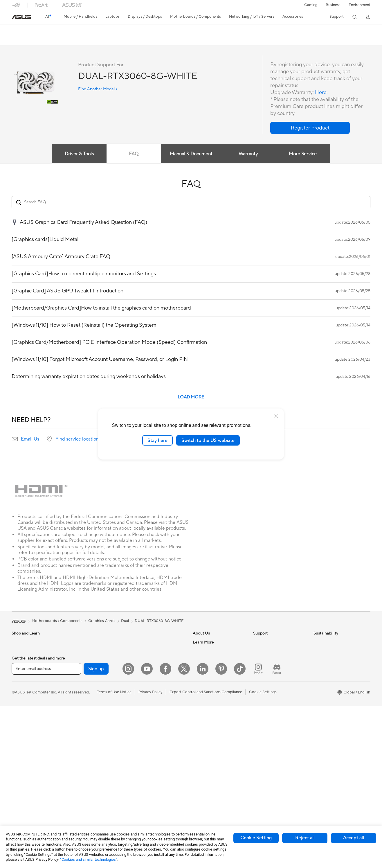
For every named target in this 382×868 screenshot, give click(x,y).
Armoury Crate (206, 782)
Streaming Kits (144, 738)
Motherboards (84, 686)
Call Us (259, 677)
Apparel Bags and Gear (151, 747)
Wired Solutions (145, 642)
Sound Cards (83, 765)
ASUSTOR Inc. (205, 686)
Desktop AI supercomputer (155, 677)
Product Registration (271, 660)
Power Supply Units (89, 721)
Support (90, 40)
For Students (23, 713)
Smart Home (142, 695)
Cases (77, 704)
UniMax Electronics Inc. (213, 703)
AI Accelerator (84, 756)
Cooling (79, 712)
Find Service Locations (273, 651)
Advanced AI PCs (208, 730)
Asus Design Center (210, 738)
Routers (79, 782)
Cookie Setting (256, 838)
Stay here (157, 440)
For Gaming (22, 721)
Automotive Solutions (211, 756)
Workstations (83, 660)
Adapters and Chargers (152, 765)
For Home (20, 687)
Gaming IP (140, 808)
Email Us (30, 439)
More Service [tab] (303, 154)
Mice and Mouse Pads (150, 721)
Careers (200, 651)
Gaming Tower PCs (28, 800)
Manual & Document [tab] (191, 154)
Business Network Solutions (155, 651)
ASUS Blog (202, 773)
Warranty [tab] (248, 154)
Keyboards (141, 712)
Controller (140, 791)
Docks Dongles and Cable (154, 773)
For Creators (23, 704)
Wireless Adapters (87, 800)
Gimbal (138, 799)
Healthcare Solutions (30, 660)
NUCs (77, 642)
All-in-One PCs (24, 783)
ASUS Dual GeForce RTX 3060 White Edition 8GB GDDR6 (90, 30)
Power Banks (143, 782)
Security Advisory (268, 686)
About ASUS (204, 642)
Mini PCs (79, 651)
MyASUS (261, 703)
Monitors (19, 748)
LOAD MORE (191, 397)
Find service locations (78, 439)
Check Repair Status (271, 642)
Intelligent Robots (147, 660)
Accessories (22, 669)
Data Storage (83, 738)
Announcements (207, 660)
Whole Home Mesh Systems (96, 791)
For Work (20, 695)
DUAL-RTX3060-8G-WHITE (159, 621)
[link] (21, 17)
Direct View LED (26, 756)
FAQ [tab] (134, 154)
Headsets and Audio (149, 730)
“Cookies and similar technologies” (89, 859)
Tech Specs (45, 40)
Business (333, 5)
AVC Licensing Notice (211, 765)
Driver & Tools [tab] (79, 154)
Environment (360, 5)
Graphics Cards (85, 695)
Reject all (305, 838)
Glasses (18, 765)
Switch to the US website (208, 440)
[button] (311, 5)
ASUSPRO (202, 747)
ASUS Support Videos (272, 695)
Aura (197, 791)
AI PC (198, 721)
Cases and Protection (150, 756)
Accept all (354, 838)
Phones (18, 651)
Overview (19, 40)
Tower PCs (21, 791)
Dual (125, 621)
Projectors (21, 774)
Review (69, 40)
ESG (317, 642)
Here (321, 93)
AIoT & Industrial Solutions (154, 668)
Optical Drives (84, 730)
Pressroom (202, 677)
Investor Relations (208, 668)
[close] (276, 416)
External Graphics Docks (93, 747)
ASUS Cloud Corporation (215, 695)
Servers (138, 686)
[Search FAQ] (191, 202)
